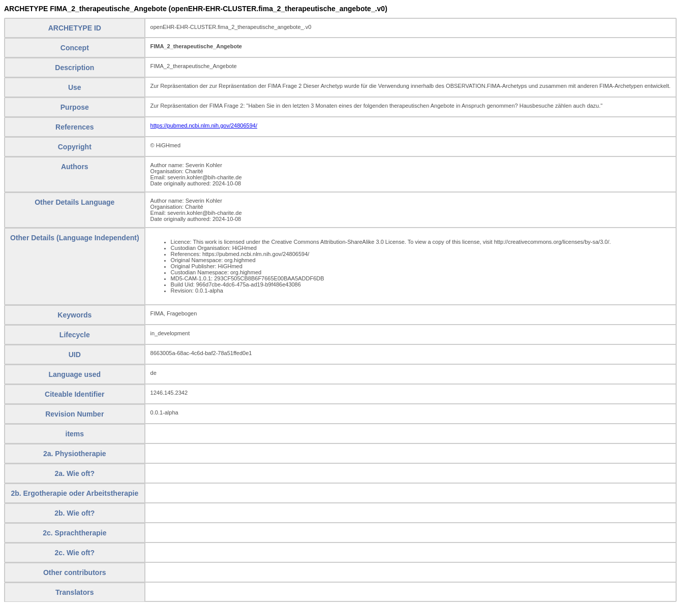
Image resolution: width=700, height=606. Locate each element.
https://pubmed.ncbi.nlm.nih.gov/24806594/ (204, 125)
